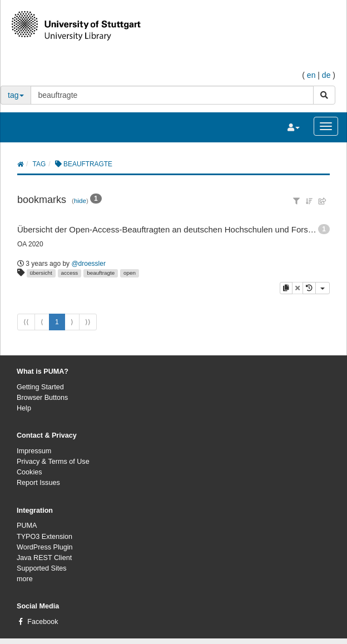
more (25, 579)
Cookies (29, 472)
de (326, 75)
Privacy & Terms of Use (53, 462)
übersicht (41, 273)
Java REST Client (44, 558)
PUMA (27, 526)
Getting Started (40, 387)
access (70, 273)
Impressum (34, 451)
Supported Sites (42, 568)
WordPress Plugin (45, 547)
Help (24, 408)
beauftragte (101, 273)
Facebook (43, 622)
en (311, 75)
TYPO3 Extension (44, 537)
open (130, 273)
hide (80, 200)
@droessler (88, 264)
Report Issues (38, 483)
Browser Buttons (42, 398)
